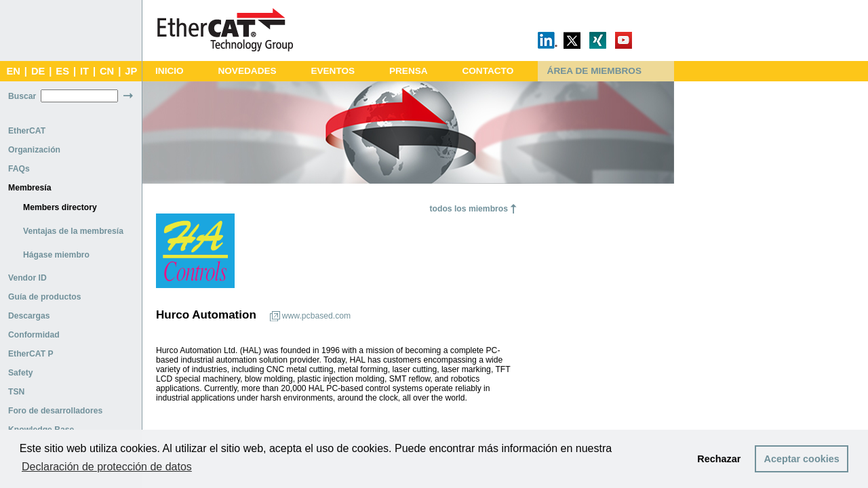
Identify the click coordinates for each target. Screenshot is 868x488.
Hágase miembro (56, 255)
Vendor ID (27, 278)
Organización (34, 150)
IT (84, 71)
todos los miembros (469, 209)
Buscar (22, 96)
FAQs (19, 169)
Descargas (29, 316)
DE (38, 71)
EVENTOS (333, 71)
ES (62, 71)
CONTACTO (488, 71)
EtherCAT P (31, 354)
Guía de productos (44, 297)
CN (107, 71)
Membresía (30, 188)
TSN (16, 392)
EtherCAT (27, 131)
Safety (21, 373)
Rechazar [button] (719, 459)
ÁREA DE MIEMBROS (594, 71)
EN (13, 71)
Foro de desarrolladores (55, 411)
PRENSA (409, 71)
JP (131, 71)
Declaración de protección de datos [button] (107, 467)
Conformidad (34, 335)
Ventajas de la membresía (73, 231)
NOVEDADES (247, 71)
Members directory (60, 207)
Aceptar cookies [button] (802, 459)
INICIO (170, 71)
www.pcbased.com (316, 316)
